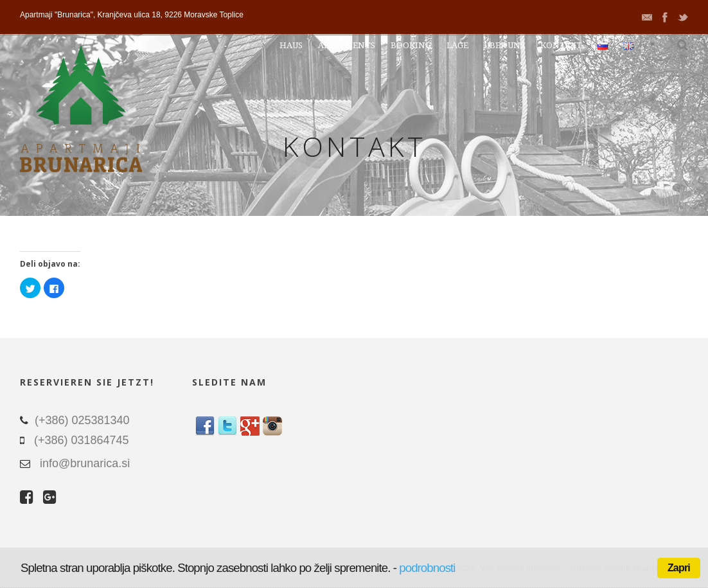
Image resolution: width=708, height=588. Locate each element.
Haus (291, 45)
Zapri (679, 568)
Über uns (504, 45)
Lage (457, 45)
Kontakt (561, 45)
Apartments (347, 45)
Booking (411, 45)
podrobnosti (427, 568)
